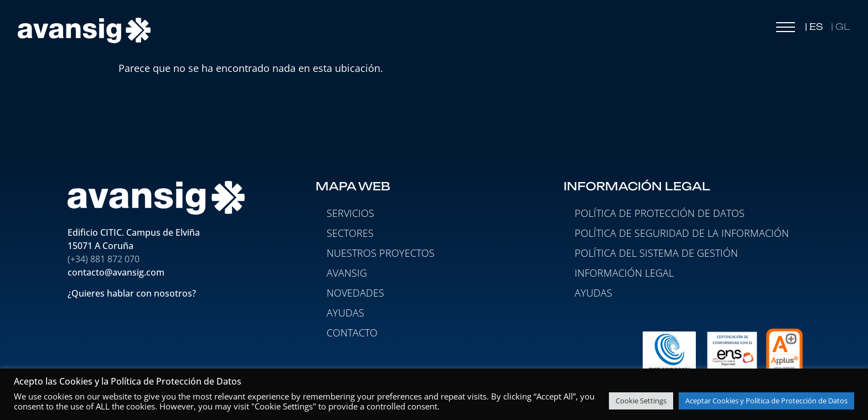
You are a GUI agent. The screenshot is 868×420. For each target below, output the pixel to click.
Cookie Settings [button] (641, 401)
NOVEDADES (355, 293)
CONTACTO (352, 333)
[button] (786, 30)
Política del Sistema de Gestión (656, 253)
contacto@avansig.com (116, 272)
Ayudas (593, 293)
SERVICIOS (350, 213)
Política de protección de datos (660, 213)
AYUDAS (345, 313)
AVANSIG (347, 273)
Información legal (624, 273)
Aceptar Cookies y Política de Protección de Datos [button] (766, 401)
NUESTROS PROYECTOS (381, 253)
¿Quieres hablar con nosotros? (133, 294)
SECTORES (350, 233)
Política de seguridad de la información (682, 233)
